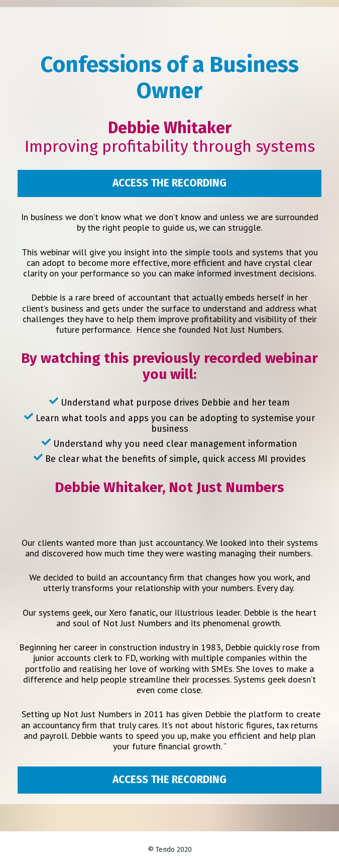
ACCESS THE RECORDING (169, 183)
